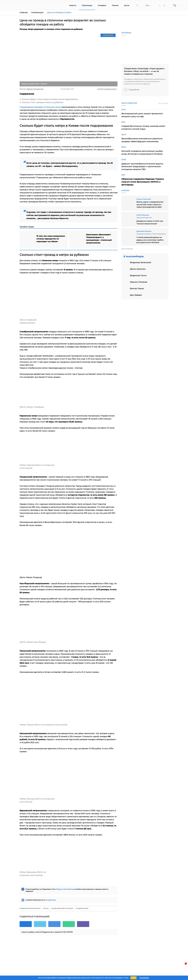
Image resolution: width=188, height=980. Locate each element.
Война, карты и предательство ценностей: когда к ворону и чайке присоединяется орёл (150, 204)
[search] (137, 5)
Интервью (102, 5)
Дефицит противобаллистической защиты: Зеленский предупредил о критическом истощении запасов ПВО (142, 167)
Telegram (60, 889)
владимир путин (138, 275)
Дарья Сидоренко (35, 89)
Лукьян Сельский (144, 199)
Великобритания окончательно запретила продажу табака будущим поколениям (142, 140)
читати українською (107, 89)
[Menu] (174, 6)
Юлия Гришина (143, 215)
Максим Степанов (139, 282)
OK (133, 978)
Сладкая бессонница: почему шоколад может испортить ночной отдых (143, 128)
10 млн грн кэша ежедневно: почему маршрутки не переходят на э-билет (51, 239)
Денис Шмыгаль (138, 269)
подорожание (82, 908)
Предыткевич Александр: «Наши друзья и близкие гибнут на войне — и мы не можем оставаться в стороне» (144, 71)
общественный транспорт (63, 908)
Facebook (69, 889)
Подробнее (134, 90)
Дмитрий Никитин (144, 231)
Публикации (87, 5)
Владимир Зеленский (140, 262)
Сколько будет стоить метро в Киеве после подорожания (50, 99)
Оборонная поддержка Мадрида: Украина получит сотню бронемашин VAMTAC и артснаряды (143, 182)
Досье (127, 5)
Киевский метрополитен (30, 908)
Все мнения (127, 249)
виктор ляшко (137, 289)
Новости (73, 5)
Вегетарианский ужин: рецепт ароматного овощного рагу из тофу (142, 115)
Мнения (115, 5)
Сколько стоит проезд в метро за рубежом (42, 102)
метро (46, 908)
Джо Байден (136, 295)
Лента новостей (129, 103)
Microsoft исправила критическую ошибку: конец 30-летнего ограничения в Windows (142, 153)
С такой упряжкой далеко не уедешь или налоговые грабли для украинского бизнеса (150, 240)
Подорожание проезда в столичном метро (40, 107)
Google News (51, 900)
